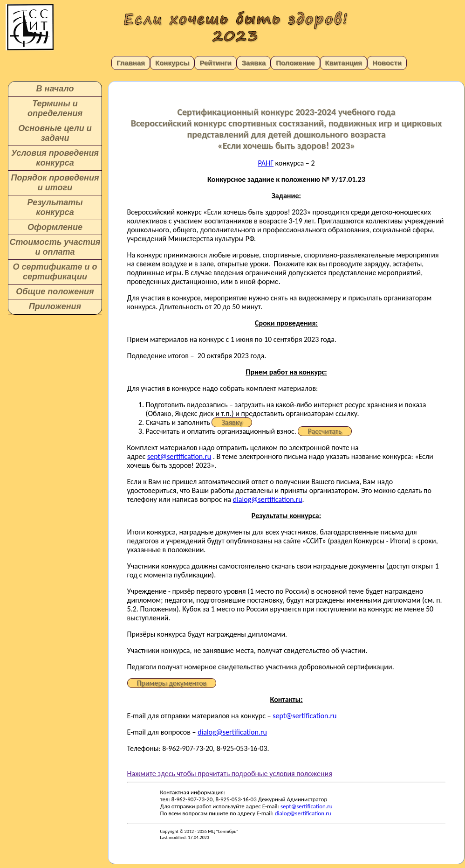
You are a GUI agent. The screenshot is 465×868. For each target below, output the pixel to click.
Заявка (254, 63)
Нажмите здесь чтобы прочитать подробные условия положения (230, 774)
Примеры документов (172, 683)
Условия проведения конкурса (55, 158)
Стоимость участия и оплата (55, 247)
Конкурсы (172, 63)
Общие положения (55, 292)
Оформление (55, 227)
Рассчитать (325, 431)
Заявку (232, 422)
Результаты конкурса (55, 207)
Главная (131, 63)
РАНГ (265, 163)
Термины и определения (55, 108)
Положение (295, 63)
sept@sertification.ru (179, 456)
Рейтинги (215, 63)
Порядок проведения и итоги (55, 183)
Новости (387, 63)
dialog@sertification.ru (268, 499)
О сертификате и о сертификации (55, 272)
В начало (55, 89)
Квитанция (344, 63)
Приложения (55, 306)
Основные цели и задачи (55, 133)
